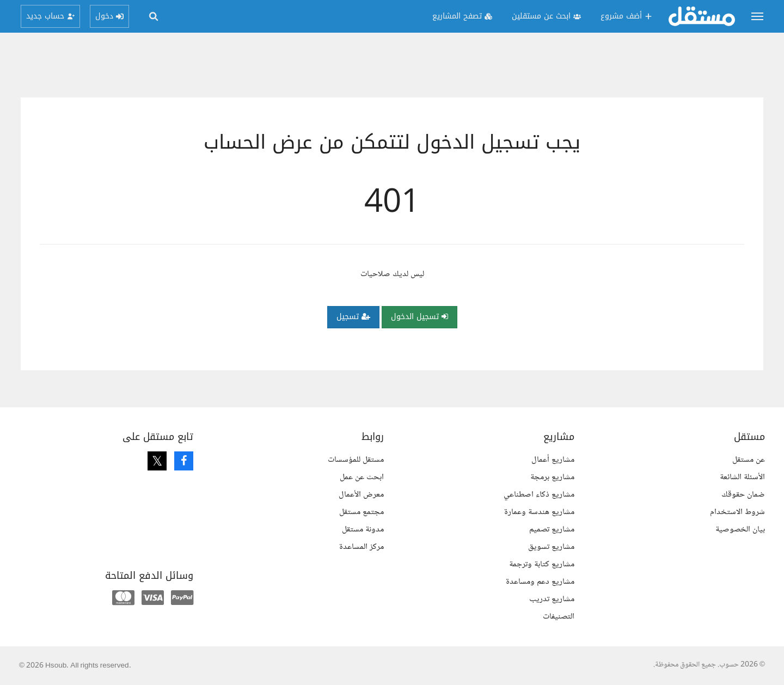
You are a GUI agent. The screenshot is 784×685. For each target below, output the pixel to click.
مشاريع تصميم (552, 530)
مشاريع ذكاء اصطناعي (539, 495)
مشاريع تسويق (551, 547)
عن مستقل (749, 460)
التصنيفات (559, 617)
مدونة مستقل (363, 530)
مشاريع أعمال (553, 460)
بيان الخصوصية (740, 530)
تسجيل (353, 317)
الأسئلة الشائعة (742, 477)
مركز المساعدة (362, 547)
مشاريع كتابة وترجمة (542, 564)
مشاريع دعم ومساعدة (540, 582)
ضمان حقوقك (743, 495)
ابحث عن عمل (362, 477)
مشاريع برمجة (552, 477)
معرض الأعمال (361, 495)
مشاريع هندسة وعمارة (539, 512)
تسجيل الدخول (419, 317)
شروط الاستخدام (737, 512)
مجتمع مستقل (362, 512)
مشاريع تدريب (552, 599)
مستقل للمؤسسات (356, 460)
